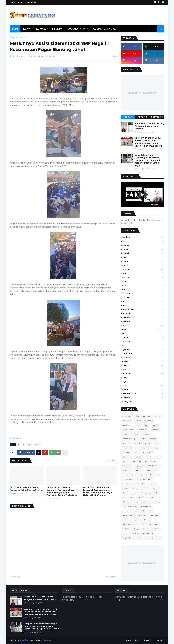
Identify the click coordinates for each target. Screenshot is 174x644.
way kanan (142, 538)
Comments (157, 117)
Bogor (142, 257)
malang (139, 470)
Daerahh (155, 430)
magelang (127, 470)
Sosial (142, 386)
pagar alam (140, 502)
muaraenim (127, 475)
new (136, 484)
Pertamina (142, 366)
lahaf (149, 457)
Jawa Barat (127, 448)
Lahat (30, 445)
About (20, 2)
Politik (142, 370)
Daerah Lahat (128, 430)
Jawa (142, 285)
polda (137, 520)
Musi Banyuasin (142, 317)
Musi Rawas (142, 321)
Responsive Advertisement (142, 93)
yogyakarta (156, 538)
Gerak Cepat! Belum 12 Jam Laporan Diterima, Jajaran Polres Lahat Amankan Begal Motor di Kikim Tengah (98, 491)
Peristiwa (142, 362)
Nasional (142, 325)
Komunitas (142, 297)
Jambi (147, 443)
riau (144, 529)
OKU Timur (142, 497)
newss (154, 484)
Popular (128, 117)
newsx (125, 488)
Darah (125, 434)
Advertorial (142, 237)
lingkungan (139, 466)
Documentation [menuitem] (77, 29)
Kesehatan (142, 293)
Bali (142, 241)
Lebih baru (16, 577)
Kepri (142, 289)
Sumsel (135, 533)
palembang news (130, 511)
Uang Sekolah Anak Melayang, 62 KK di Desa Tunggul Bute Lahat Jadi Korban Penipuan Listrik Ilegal (147, 160)
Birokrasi (142, 253)
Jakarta (142, 281)
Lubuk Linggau (142, 310)
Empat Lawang (129, 439)
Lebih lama (110, 577)
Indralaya (142, 277)
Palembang (142, 354)
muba (139, 475)
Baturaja (142, 249)
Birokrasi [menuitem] (58, 29)
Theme (47, 640)
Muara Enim (142, 313)
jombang (126, 452)
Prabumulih (142, 374)
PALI (142, 346)
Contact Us (31, 2)
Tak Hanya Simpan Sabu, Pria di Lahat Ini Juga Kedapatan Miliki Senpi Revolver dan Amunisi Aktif (148, 142)
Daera (146, 425)
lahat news (136, 461)
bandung (147, 416)
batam (138, 421)
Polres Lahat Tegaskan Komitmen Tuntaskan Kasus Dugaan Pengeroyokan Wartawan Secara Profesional (62, 491)
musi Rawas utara (142, 394)
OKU (131, 497)
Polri (143, 524)
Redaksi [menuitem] (27, 29)
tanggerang (148, 533)
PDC (151, 511)
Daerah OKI (143, 430)
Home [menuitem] (15, 29)
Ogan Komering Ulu (150, 493)
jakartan (137, 443)
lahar (158, 457)
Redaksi (142, 378)
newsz (135, 488)
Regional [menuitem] (41, 29)
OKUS (153, 497)
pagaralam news (130, 506)
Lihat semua (111, 461)
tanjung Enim (142, 402)
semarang (155, 529)
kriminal (142, 390)
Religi (142, 382)
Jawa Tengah (142, 448)
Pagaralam (142, 350)
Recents (142, 117)
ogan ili (145, 488)
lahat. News (150, 461)
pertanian (142, 398)
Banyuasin (142, 245)
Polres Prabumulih (130, 524)
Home (13, 2)
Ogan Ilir (142, 338)
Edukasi (142, 265)
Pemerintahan (142, 358)
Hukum (142, 273)
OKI (142, 333)
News (37, 445)
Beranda (14, 37)
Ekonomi (142, 269)
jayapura (156, 448)
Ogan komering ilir (130, 493)
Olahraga (142, 341)
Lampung (142, 305)
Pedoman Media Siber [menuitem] (104, 29)
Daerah (24, 37)
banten (158, 416)
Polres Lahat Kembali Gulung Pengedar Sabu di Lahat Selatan (27, 489)
